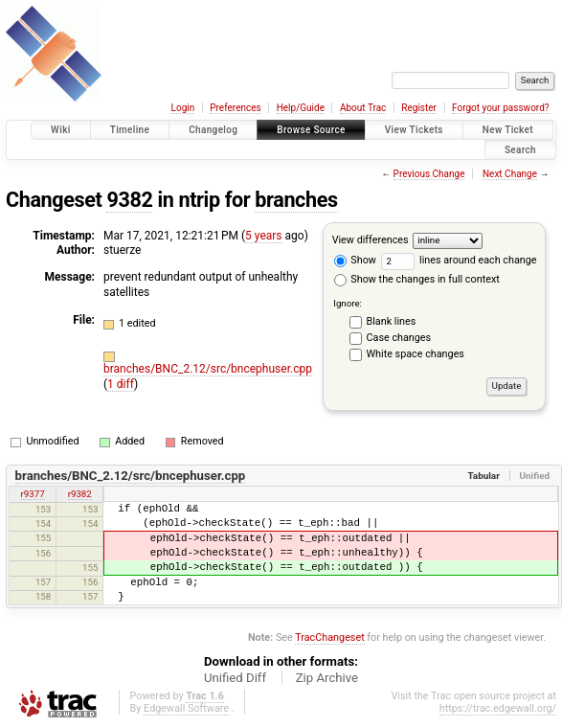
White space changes (416, 354)
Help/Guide (301, 108)
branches (296, 200)
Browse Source (311, 130)
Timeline (130, 130)
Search (520, 150)
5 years (263, 236)
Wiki (61, 130)
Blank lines (392, 321)
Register (419, 108)
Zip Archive (327, 678)
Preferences (235, 108)
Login (183, 108)
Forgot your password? (501, 108)
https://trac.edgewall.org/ (498, 708)
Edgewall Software (186, 708)
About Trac (363, 108)
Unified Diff (235, 678)
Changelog (213, 130)
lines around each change (459, 260)
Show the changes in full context (417, 279)
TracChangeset (329, 637)
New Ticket (508, 130)
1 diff (121, 384)
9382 (129, 200)
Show (355, 260)
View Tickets (414, 130)
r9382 (80, 494)
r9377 (33, 494)
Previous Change (429, 174)
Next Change (510, 174)
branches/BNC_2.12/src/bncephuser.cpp (208, 369)
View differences (371, 240)
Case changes (399, 338)
